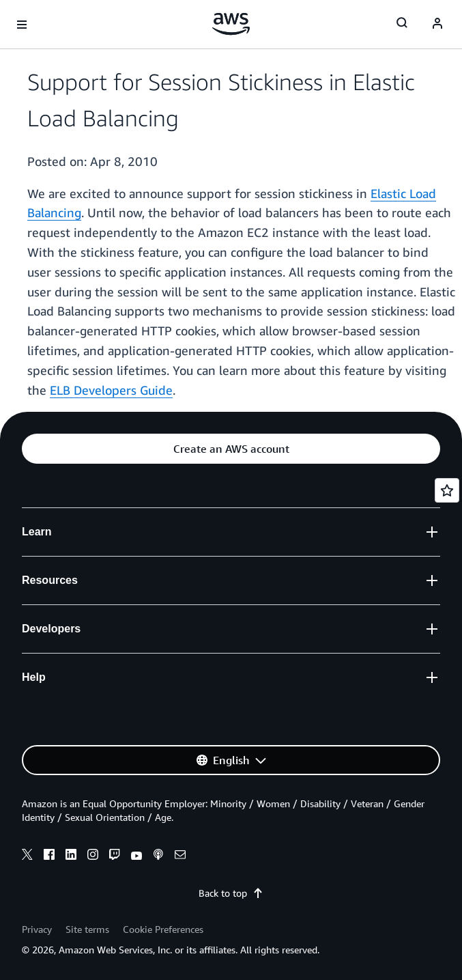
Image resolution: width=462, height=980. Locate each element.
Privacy (37, 929)
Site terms (87, 929)
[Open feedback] (447, 490)
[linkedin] (71, 856)
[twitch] (115, 856)
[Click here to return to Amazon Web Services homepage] (231, 24)
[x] (27, 856)
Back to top (231, 893)
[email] (180, 856)
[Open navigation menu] (22, 25)
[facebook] (49, 856)
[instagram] (93, 856)
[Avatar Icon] (437, 25)
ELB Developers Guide (111, 390)
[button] (231, 449)
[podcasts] (158, 856)
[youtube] (136, 856)
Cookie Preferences (163, 929)
